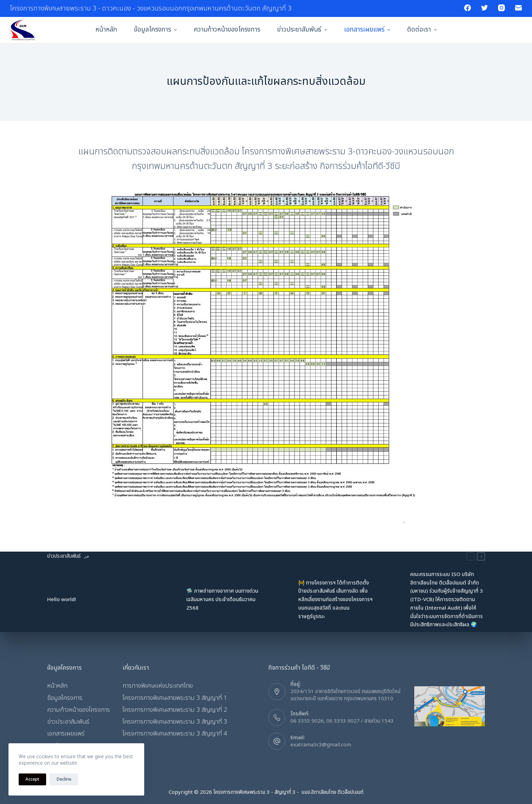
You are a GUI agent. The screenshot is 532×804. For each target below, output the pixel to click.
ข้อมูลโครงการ (156, 30)
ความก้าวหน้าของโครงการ (227, 30)
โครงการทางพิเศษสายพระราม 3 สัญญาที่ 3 (175, 722)
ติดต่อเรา (423, 30)
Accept (32, 779)
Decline (64, 779)
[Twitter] (484, 8)
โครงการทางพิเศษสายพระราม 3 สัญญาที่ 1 (175, 698)
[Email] (518, 8)
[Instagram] (501, 8)
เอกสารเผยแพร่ (368, 30)
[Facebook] (468, 8)
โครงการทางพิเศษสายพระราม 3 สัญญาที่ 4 (175, 734)
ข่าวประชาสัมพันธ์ (303, 30)
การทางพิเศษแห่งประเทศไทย (158, 686)
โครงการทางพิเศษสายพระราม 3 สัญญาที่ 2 (175, 710)
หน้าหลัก (106, 30)
